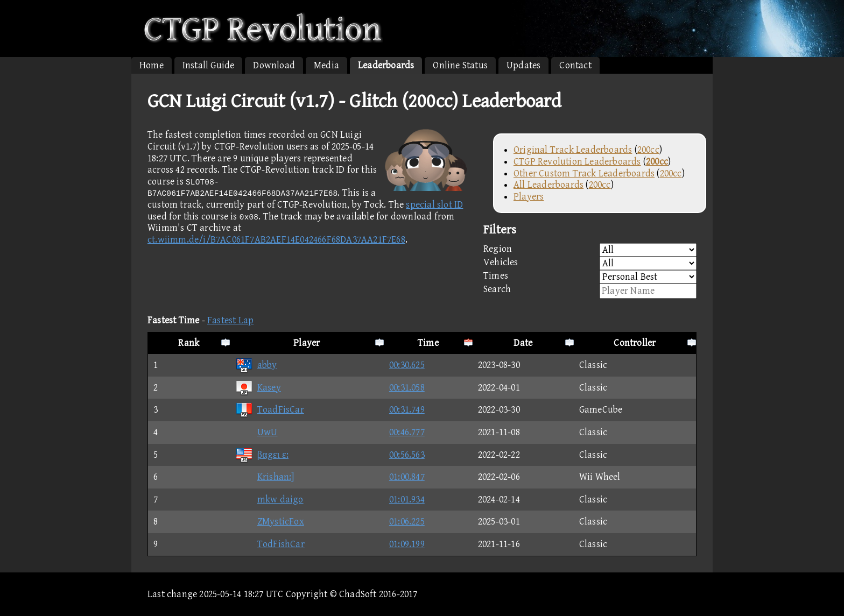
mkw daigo (269, 500)
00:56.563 (407, 455)
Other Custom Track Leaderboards (584, 174)
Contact (575, 65)
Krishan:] (265, 477)
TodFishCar (270, 544)
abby (256, 365)
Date (523, 343)
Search (590, 291)
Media (326, 65)
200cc (648, 150)
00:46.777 (407, 432)
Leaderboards (386, 65)
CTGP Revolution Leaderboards (577, 162)
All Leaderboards (548, 185)
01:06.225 (407, 522)
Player (307, 343)
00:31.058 (407, 388)
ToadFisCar (270, 410)
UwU (256, 432)
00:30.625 (407, 365)
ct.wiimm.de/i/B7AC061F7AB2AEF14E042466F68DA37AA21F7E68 (276, 240)
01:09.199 (407, 544)
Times (590, 277)
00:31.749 (407, 410)
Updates (523, 65)
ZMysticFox (270, 522)
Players (529, 197)
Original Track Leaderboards (573, 150)
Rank (189, 343)
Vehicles (590, 263)
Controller (635, 343)
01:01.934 (407, 500)
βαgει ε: (262, 455)
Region (590, 250)
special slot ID (434, 205)
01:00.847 (407, 477)
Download (274, 65)
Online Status (460, 65)
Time (428, 343)
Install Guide (209, 65)
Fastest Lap (230, 320)
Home (152, 65)
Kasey (258, 388)
